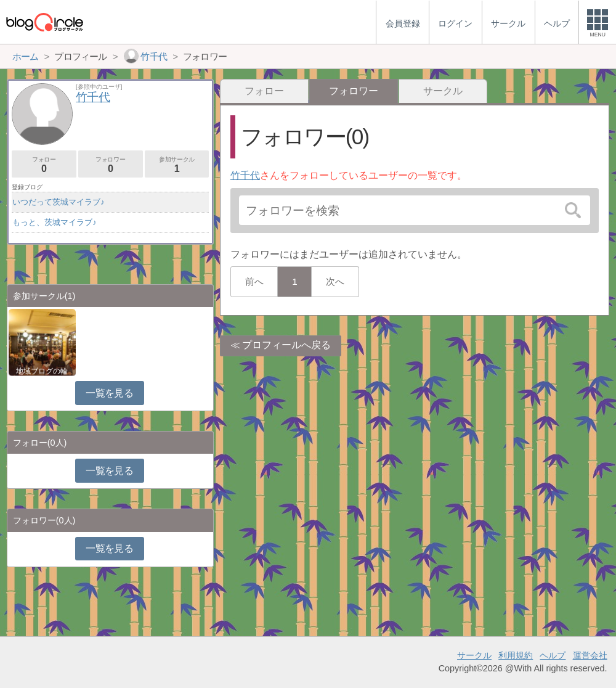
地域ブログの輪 (42, 371)
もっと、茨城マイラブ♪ (54, 222)
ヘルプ (553, 655)
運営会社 (590, 655)
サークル (443, 91)
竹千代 (245, 175)
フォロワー (111, 165)
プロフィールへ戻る (286, 345)
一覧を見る (109, 393)
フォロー (264, 91)
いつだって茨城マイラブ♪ (58, 202)
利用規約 (516, 655)
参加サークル (177, 165)
